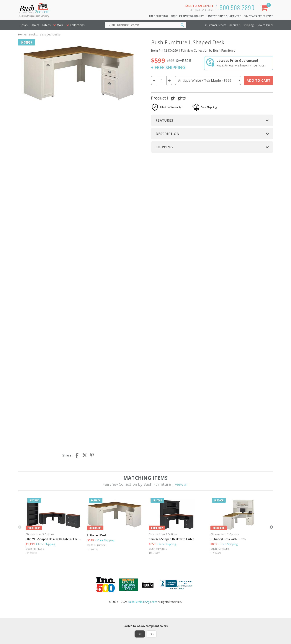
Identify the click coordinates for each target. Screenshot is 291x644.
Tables (46, 25)
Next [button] (271, 527)
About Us (235, 25)
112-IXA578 (92, 549)
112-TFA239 (31, 553)
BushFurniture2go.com (143, 602)
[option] (53, 527)
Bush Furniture (224, 50)
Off (140, 634)
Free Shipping (158, 16)
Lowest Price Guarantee (224, 16)
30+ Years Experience (258, 16)
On (152, 634)
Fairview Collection (195, 50)
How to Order (265, 25)
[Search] (182, 25)
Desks (23, 25)
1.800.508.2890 (235, 7)
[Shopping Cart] (265, 8)
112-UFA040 (155, 553)
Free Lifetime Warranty (187, 16)
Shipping (249, 25)
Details (259, 65)
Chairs (35, 25)
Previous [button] (20, 527)
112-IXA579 (216, 553)
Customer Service (216, 25)
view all (182, 484)
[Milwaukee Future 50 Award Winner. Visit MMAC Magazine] (148, 585)
